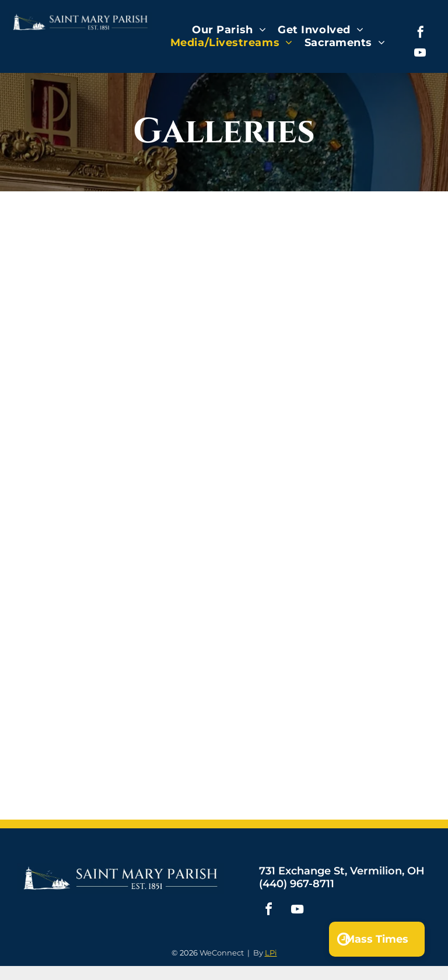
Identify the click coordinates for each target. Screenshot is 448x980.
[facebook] (421, 34)
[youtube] (420, 54)
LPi (271, 953)
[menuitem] (229, 30)
